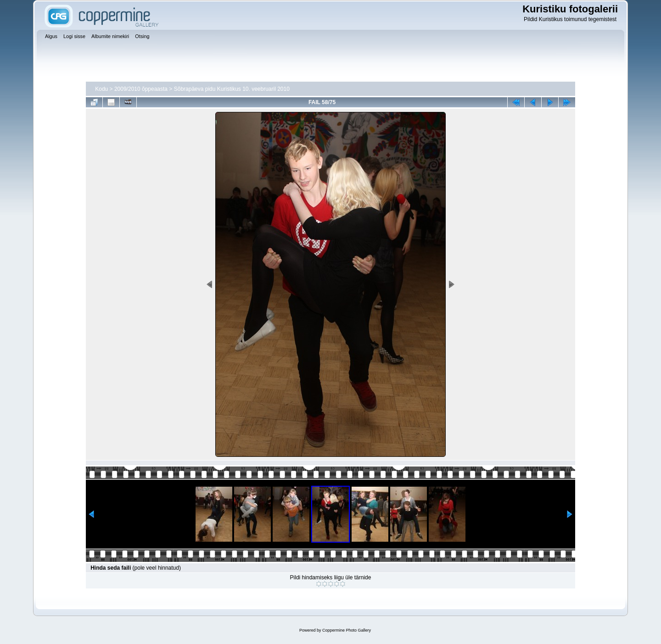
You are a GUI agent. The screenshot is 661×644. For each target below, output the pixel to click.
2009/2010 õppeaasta (141, 89)
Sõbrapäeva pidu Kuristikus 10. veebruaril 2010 (232, 89)
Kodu (101, 89)
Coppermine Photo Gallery (347, 630)
